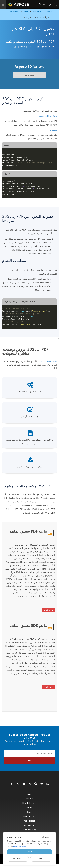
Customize (18, 859)
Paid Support (29, 825)
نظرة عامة (29, 75)
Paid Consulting (29, 830)
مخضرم (54, 130)
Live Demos (29, 816)
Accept (29, 852)
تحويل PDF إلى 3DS (48, 361)
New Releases (29, 803)
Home (29, 794)
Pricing (29, 808)
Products (29, 799)
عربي (42, 4)
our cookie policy (20, 846)
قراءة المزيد (48, 610)
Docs (29, 812)
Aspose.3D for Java (48, 116)
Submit (30, 761)
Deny (41, 859)
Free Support (29, 821)
